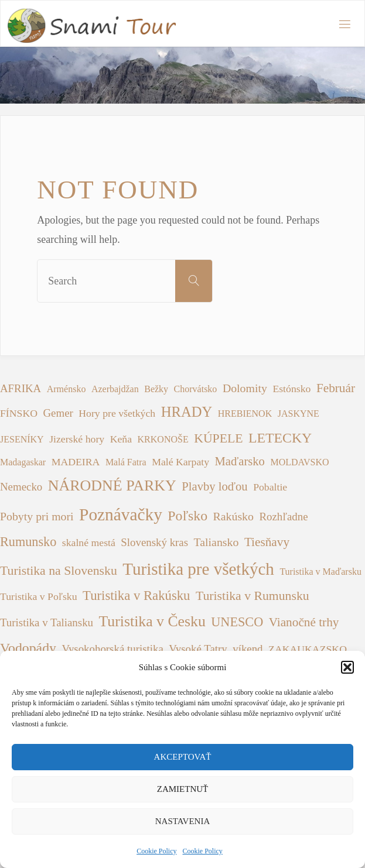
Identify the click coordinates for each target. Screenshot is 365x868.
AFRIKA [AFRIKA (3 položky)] (21, 388)
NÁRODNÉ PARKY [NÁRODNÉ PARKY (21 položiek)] (112, 486)
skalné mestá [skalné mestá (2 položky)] (89, 543)
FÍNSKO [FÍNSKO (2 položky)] (19, 413)
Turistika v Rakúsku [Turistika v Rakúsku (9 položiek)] (136, 596)
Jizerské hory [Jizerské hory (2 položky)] (77, 439)
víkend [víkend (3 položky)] (248, 649)
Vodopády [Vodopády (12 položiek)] (28, 648)
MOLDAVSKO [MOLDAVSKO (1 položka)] (299, 462)
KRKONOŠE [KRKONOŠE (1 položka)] (163, 439)
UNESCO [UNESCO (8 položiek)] (237, 622)
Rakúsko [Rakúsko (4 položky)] (233, 516)
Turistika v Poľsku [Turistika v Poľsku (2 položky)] (39, 596)
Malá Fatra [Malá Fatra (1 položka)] (126, 462)
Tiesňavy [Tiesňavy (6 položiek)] (267, 542)
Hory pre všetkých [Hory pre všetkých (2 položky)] (117, 413)
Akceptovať (183, 757)
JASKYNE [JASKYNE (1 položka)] (299, 414)
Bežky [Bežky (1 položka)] (156, 389)
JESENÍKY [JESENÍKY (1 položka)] (22, 439)
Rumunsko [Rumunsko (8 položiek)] (28, 542)
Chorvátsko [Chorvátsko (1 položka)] (196, 389)
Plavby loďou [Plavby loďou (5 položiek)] (214, 486)
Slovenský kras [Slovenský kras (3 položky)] (154, 542)
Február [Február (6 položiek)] (336, 388)
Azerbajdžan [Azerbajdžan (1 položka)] (115, 389)
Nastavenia (183, 821)
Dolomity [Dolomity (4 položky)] (245, 388)
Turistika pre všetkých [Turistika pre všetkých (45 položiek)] (198, 569)
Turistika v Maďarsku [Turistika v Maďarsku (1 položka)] (320, 572)
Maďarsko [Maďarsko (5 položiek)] (240, 461)
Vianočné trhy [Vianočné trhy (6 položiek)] (304, 622)
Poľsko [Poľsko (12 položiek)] (187, 516)
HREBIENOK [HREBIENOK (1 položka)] (245, 414)
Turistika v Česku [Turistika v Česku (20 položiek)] (152, 621)
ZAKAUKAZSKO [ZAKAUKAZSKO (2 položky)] (308, 649)
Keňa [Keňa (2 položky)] (121, 439)
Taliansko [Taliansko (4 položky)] (216, 542)
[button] (347, 667)
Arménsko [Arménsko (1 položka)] (66, 389)
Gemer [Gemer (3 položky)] (58, 413)
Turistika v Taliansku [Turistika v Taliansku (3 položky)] (47, 622)
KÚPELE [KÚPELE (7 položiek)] (218, 438)
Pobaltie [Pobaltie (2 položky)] (270, 487)
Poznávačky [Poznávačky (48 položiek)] (121, 514)
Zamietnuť (182, 789)
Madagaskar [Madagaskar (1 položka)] (23, 462)
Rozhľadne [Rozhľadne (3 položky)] (283, 517)
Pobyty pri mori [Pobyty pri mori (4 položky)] (37, 516)
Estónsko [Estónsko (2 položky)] (291, 389)
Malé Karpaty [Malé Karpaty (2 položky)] (180, 462)
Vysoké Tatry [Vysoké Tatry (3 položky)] (198, 649)
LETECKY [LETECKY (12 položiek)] (280, 438)
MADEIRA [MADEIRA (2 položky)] (76, 462)
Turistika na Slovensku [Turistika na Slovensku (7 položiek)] (59, 571)
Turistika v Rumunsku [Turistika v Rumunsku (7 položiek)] (253, 596)
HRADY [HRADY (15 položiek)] (187, 412)
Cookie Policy (156, 851)
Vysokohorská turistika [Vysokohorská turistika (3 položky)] (112, 649)
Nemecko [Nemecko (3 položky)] (21, 487)
